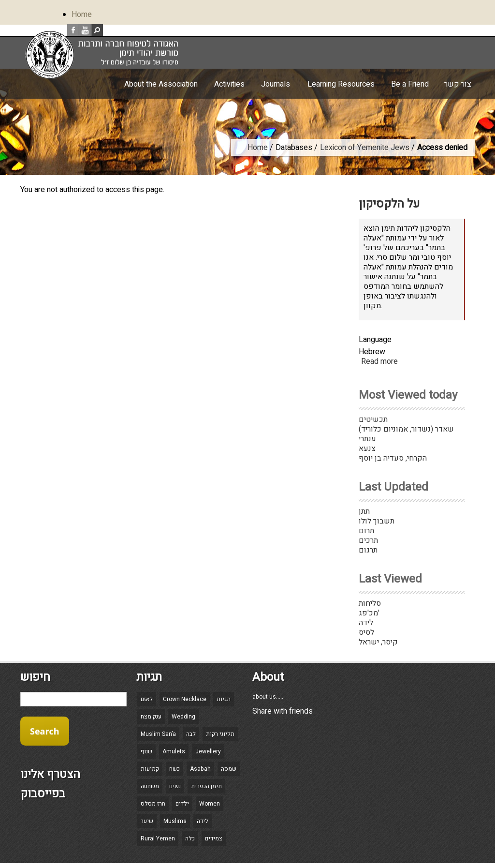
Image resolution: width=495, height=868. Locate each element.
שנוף (146, 751)
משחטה (150, 786)
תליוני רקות (220, 734)
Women (210, 804)
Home (82, 15)
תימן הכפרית (206, 786)
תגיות (224, 699)
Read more (379, 361)
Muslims (175, 821)
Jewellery (208, 751)
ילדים (182, 804)
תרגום (368, 550)
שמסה (229, 769)
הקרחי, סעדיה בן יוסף (393, 458)
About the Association (161, 84)
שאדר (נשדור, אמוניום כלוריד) (406, 429)
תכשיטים (373, 419)
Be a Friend (410, 84)
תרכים (368, 540)
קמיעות (150, 769)
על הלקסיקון (389, 204)
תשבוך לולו (377, 521)
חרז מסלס (153, 804)
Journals (276, 84)
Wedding (183, 717)
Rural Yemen (158, 838)
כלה (190, 838)
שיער (147, 821)
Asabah (200, 769)
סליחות (370, 603)
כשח (175, 769)
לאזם (147, 699)
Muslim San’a (158, 734)
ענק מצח (151, 717)
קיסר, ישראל (378, 642)
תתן (364, 511)
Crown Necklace (185, 699)
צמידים (214, 838)
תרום (366, 531)
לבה (191, 734)
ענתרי (367, 439)
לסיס (366, 632)
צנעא (367, 449)
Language (375, 340)
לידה (366, 623)
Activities (229, 84)
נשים (175, 786)
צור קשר (458, 84)
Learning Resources (341, 84)
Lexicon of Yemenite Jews (365, 148)
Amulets (174, 751)
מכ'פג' (369, 613)
